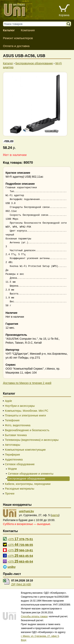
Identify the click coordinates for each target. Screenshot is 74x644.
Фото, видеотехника (18, 425)
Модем (12, 469)
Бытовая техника (16, 435)
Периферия (12, 455)
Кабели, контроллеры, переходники (28, 484)
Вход (24, 640)
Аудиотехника (14, 459)
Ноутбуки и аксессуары (20, 406)
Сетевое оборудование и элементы (31, 474)
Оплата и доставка (16, 46)
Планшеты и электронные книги (25, 415)
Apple (8, 401)
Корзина (64, 15)
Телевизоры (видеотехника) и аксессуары (32, 440)
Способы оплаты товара (34, 616)
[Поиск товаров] (37, 24)
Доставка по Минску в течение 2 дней (27, 383)
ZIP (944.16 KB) (21, 584)
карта (55, 515)
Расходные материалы (20, 489)
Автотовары (13, 445)
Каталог (9, 30)
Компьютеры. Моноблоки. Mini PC (27, 411)
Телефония (12, 420)
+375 (20, 539)
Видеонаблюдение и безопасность (27, 430)
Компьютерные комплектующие (25, 450)
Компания (28, 30)
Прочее (10, 494)
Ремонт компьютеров (18, 38)
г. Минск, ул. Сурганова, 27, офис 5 (40, 636)
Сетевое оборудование (20, 464)
